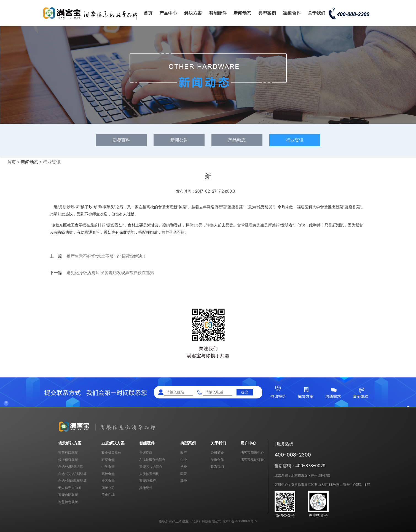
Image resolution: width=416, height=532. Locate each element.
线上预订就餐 (68, 460)
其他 (184, 481)
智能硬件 (218, 13)
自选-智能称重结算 (72, 481)
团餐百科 (121, 140)
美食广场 (108, 495)
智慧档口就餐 (68, 453)
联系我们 (217, 467)
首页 (148, 13)
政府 (184, 453)
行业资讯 (295, 140)
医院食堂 (108, 460)
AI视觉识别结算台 (152, 460)
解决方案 (193, 13)
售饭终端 (146, 453)
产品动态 (237, 140)
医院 (184, 474)
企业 (184, 460)
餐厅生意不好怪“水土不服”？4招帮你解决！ (107, 256)
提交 (245, 392)
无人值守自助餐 (70, 488)
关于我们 (316, 13)
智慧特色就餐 (68, 502)
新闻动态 (242, 13)
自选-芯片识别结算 (72, 474)
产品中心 (168, 13)
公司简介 (217, 453)
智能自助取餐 (68, 495)
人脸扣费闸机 (149, 474)
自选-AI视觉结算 (71, 467)
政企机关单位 (111, 453)
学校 (184, 467)
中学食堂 (108, 467)
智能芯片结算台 (151, 467)
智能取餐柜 (147, 481)
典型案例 (267, 13)
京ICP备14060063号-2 (240, 521)
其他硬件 (146, 488)
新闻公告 (179, 140)
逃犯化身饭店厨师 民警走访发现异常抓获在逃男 (110, 273)
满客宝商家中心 (252, 453)
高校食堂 (108, 474)
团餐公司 (108, 488)
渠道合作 (292, 13)
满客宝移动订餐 (252, 460)
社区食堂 (108, 481)
